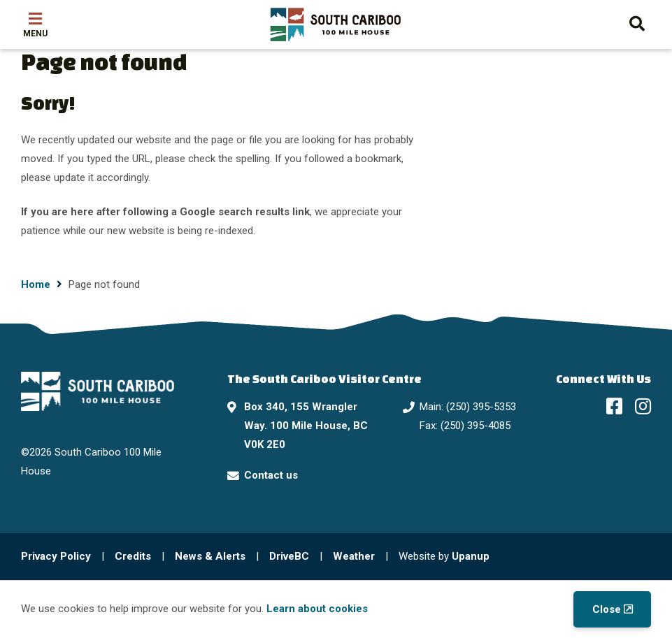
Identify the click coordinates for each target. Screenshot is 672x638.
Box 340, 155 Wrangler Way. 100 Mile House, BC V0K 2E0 (306, 426)
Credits (133, 556)
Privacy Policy (56, 556)
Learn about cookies (317, 609)
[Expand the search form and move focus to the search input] (637, 22)
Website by (444, 556)
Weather (354, 556)
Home (36, 284)
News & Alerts (210, 556)
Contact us (271, 475)
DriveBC (289, 556)
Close (607, 609)
